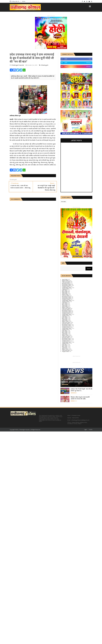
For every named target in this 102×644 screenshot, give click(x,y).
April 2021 (65, 348)
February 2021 (66, 350)
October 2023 (66, 313)
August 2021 (66, 343)
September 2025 (67, 288)
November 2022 (67, 326)
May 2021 (65, 347)
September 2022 (67, 328)
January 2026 (66, 283)
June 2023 (65, 318)
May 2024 (65, 305)
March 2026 (65, 281)
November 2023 (67, 312)
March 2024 (65, 307)
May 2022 (65, 333)
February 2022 (66, 336)
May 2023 (65, 319)
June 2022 (65, 332)
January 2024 (66, 310)
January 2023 (66, 324)
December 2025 (67, 284)
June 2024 (65, 304)
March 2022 (65, 335)
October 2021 (66, 341)
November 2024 (67, 298)
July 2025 (65, 290)
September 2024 (67, 300)
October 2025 (66, 286)
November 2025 (67, 285)
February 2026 (66, 282)
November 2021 (67, 340)
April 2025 (65, 293)
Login (86, 430)
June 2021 (65, 346)
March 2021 (65, 349)
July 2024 (65, 303)
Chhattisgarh (45, 65)
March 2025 (65, 295)
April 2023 (65, 320)
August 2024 (66, 302)
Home (24, 1)
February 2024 (66, 308)
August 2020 (66, 351)
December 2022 (67, 325)
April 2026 (65, 280)
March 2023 (65, 321)
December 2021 (67, 339)
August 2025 (66, 289)
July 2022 (65, 331)
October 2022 (66, 327)
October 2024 (66, 299)
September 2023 (67, 314)
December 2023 (67, 311)
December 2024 (67, 297)
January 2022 (66, 337)
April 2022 (65, 334)
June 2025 (65, 291)
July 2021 (65, 344)
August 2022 (66, 329)
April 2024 (65, 306)
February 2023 (66, 322)
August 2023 (66, 315)
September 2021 (67, 342)
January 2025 (66, 296)
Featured (63, 202)
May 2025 (65, 292)
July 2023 (65, 317)
